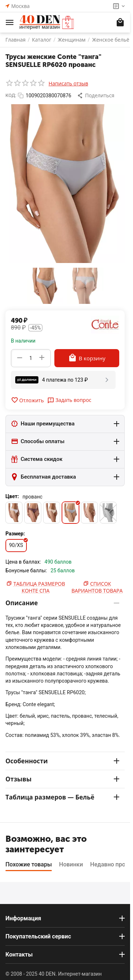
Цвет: (12, 496)
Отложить (27, 400)
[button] (97, 96)
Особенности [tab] (62, 761)
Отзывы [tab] (62, 779)
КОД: (11, 95)
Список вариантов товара (97, 587)
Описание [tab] (62, 603)
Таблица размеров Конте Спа (39, 587)
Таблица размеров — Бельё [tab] (62, 797)
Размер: (15, 534)
